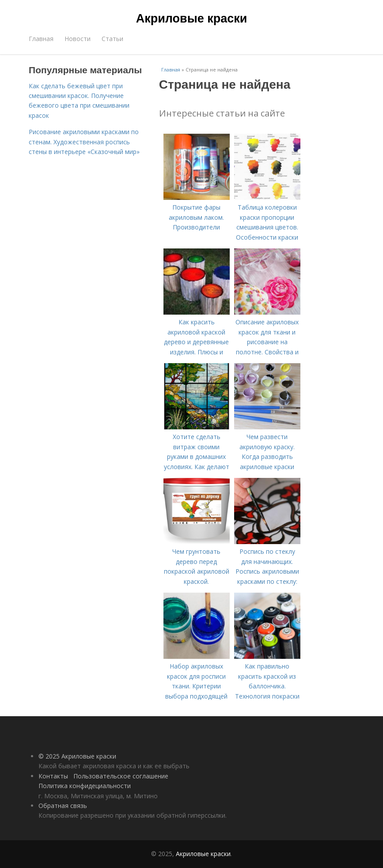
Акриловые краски (192, 19)
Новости (78, 39)
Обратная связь (63, 806)
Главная (41, 39)
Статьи (112, 39)
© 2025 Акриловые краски (77, 756)
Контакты (53, 776)
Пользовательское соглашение (121, 776)
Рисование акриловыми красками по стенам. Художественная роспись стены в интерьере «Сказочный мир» (84, 142)
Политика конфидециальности (85, 786)
